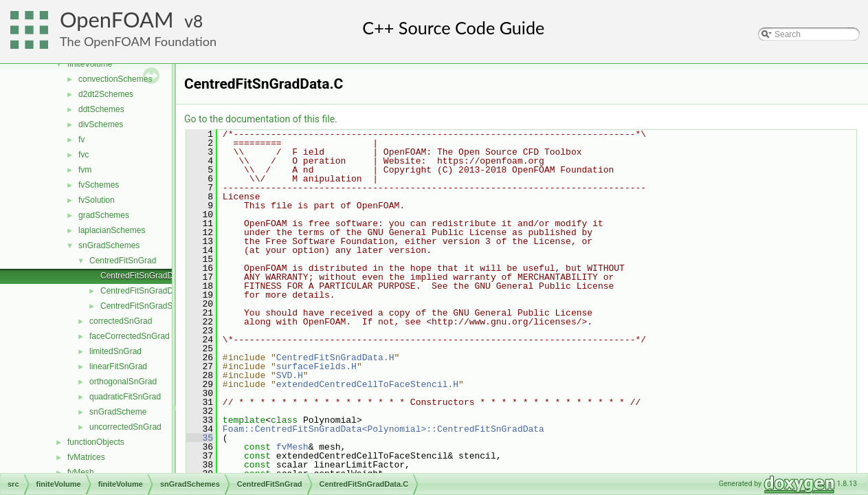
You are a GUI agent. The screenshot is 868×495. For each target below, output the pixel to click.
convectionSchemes (115, 79)
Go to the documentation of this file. (261, 119)
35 (200, 438)
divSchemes (101, 124)
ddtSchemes (101, 109)
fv (81, 140)
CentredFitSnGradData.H (147, 291)
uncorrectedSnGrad (125, 427)
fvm (85, 170)
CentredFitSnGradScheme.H (153, 306)
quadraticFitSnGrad (125, 397)
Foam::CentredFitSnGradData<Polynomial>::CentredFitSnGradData (383, 429)
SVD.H (290, 375)
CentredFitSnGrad (123, 261)
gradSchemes (104, 215)
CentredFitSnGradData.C (147, 276)
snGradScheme (118, 412)
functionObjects (96, 442)
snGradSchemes (109, 245)
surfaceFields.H (316, 366)
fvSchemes (99, 185)
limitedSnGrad (115, 351)
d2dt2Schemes (106, 94)
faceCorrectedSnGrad (130, 336)
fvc (84, 155)
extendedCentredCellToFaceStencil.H (367, 384)
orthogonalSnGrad (123, 382)
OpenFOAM (117, 20)
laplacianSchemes (112, 230)
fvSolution (97, 200)
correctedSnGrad (121, 321)
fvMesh (81, 472)
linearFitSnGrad (118, 366)
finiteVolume (90, 64)
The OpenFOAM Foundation (138, 41)
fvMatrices (86, 457)
